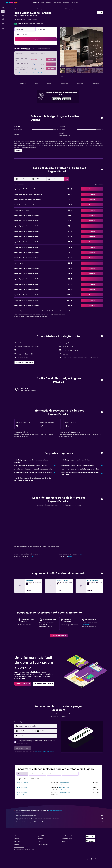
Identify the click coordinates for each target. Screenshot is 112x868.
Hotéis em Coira (22, 795)
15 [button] (37, 54)
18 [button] (49, 54)
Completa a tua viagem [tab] (71, 774)
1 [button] (36, 46)
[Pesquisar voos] (3, 8)
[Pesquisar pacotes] (3, 19)
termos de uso (38, 752)
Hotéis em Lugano (59, 9)
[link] (59, 636)
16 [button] (41, 54)
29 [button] (36, 62)
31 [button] (45, 62)
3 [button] (45, 46)
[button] (3, 3)
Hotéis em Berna (22, 790)
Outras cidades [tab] (23, 774)
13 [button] (28, 54)
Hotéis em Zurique (65, 783)
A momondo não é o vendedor (60, 816)
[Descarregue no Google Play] (90, 837)
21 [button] (32, 58)
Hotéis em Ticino (49, 9)
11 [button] (49, 50)
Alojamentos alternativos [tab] (38, 774)
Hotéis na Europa (29, 9)
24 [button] (45, 58)
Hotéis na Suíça (39, 9)
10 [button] (45, 50)
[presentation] (67, 99)
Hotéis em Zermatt (22, 788)
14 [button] (32, 54)
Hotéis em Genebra (23, 783)
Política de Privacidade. (49, 752)
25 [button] (49, 58)
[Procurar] (3, 12)
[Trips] (3, 24)
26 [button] (53, 58)
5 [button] (53, 46)
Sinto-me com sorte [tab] (54, 774)
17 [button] (45, 54)
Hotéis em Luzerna (65, 788)
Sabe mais (77, 311)
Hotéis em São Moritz (65, 790)
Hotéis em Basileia (22, 785)
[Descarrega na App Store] (67, 99)
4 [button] (49, 46)
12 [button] (53, 50)
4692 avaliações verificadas (34, 24)
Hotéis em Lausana (65, 785)
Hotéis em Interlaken (65, 792)
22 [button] (36, 58)
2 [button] (41, 46)
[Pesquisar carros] (3, 15)
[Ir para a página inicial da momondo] (12, 3)
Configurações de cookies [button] (22, 319)
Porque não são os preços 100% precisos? (60, 822)
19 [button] (53, 54)
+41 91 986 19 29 (20, 21)
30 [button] (41, 62)
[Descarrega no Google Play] (57, 99)
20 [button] (28, 58)
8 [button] (37, 50)
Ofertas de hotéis (19, 9)
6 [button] (28, 50)
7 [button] (32, 50)
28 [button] (32, 62)
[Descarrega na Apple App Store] (90, 841)
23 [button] (41, 58)
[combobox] (37, 726)
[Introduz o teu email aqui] (38, 736)
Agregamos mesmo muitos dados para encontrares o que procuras (60, 819)
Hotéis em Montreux (23, 792)
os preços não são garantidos (56, 811)
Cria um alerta (86, 625)
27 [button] (28, 62)
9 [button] (41, 50)
